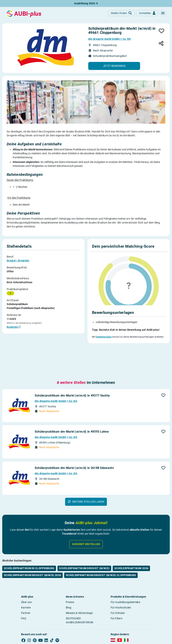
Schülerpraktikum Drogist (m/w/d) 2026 (32, 544)
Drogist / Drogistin (18, 261)
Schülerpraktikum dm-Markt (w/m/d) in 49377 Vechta (72, 364)
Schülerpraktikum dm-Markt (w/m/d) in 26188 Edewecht (74, 437)
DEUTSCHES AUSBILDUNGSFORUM (79, 589)
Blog (69, 576)
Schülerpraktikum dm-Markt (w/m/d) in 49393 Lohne (72, 401)
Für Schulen (118, 582)
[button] (163, 13)
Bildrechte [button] (131, 622)
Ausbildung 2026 (86, 3)
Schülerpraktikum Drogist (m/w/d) (84, 537)
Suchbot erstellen (86, 513)
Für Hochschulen (121, 576)
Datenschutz (114, 622)
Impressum (88, 622)
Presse (70, 571)
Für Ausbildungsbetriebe (125, 571)
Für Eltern (117, 587)
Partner (26, 582)
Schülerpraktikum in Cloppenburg (29, 537)
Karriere (26, 576)
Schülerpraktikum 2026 (131, 537)
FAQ (24, 587)
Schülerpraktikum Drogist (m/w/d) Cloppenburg (101, 544)
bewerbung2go (104, 337)
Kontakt (145, 622)
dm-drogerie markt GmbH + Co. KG (110, 39)
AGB (101, 622)
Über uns (26, 571)
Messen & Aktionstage (79, 582)
